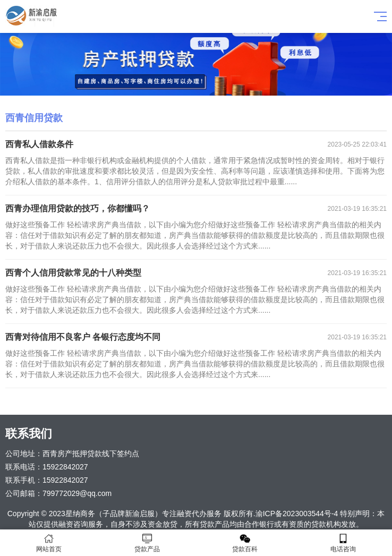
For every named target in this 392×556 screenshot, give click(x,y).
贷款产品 (147, 543)
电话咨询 (343, 543)
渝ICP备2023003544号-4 (297, 514)
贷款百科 (245, 543)
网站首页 (49, 543)
